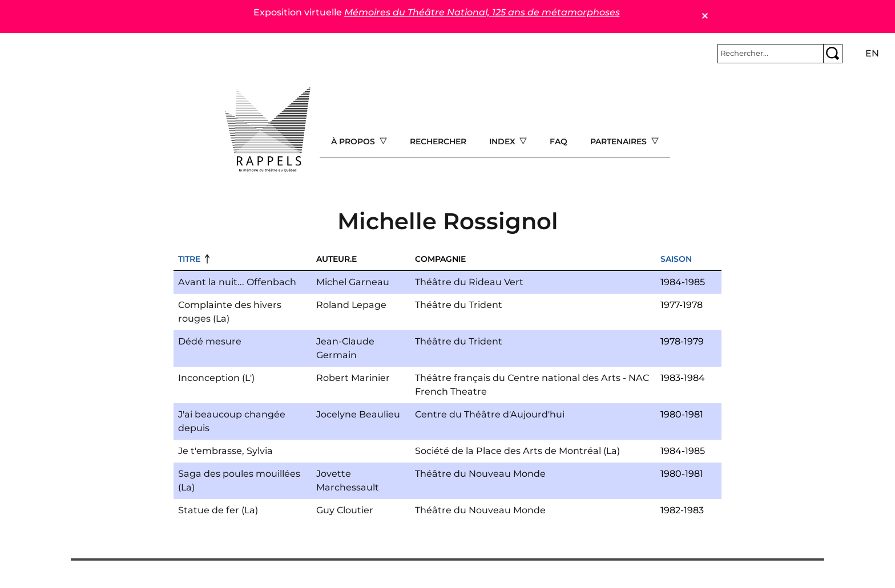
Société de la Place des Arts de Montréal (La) (517, 451)
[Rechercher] (771, 54)
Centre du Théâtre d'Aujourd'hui (490, 414)
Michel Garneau (353, 282)
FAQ (559, 141)
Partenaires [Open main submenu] (620, 141)
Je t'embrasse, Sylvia (225, 451)
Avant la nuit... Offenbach (237, 282)
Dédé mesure (210, 341)
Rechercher (438, 141)
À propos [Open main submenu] (354, 141)
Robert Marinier (353, 378)
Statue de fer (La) (218, 510)
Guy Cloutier (345, 510)
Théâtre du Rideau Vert (469, 282)
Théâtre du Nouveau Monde (480, 474)
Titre (189, 259)
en (872, 53)
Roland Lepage (351, 305)
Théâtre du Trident (459, 305)
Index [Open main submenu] (503, 141)
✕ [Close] (705, 16)
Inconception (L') (216, 378)
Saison (676, 259)
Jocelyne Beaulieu (358, 414)
